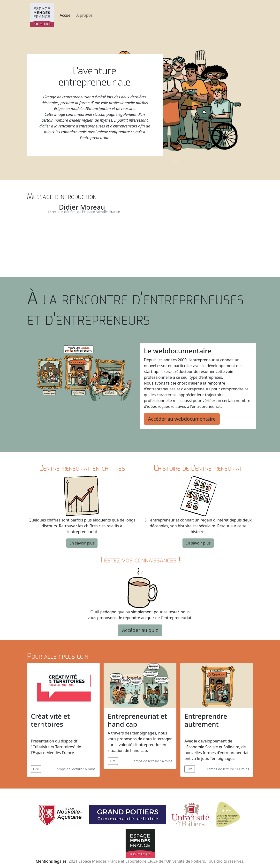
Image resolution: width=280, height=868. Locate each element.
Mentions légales (51, 861)
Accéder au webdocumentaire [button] (182, 419)
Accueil (66, 15)
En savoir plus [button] (82, 543)
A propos (84, 15)
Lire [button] (36, 769)
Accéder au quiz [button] (140, 630)
